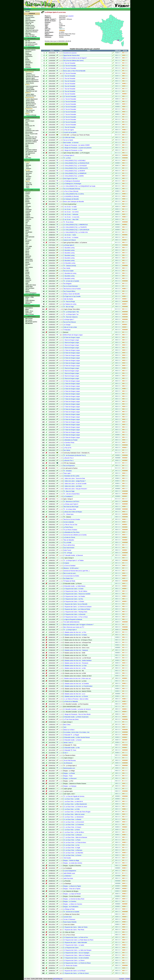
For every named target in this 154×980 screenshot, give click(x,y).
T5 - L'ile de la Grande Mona (71, 494)
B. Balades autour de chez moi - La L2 (74, 694)
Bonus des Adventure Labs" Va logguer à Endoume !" (78, 625)
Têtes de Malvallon (69, 540)
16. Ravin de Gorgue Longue (72, 396)
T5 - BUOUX (67, 445)
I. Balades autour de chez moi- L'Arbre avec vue (77, 678)
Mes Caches (29, 320)
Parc (27, 266)
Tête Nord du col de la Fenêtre (72, 289)
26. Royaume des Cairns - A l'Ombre (74, 602)
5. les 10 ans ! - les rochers (71, 212)
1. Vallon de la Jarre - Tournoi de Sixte (74, 478)
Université (28, 280)
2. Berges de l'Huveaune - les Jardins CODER (76, 145)
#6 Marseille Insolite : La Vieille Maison (74, 586)
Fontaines (28, 229)
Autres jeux (29, 313)
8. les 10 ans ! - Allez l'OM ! (71, 220)
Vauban (28, 282)
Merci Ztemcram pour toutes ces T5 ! (74, 627)
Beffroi (27, 200)
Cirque (27, 221)
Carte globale (30, 88)
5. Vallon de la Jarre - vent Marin (73, 486)
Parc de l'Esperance (69, 466)
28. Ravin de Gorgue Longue (72, 337)
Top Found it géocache (32, 30)
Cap (27, 205)
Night (27, 147)
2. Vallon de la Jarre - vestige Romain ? (74, 481)
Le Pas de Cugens (69, 130)
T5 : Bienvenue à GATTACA (71, 502)
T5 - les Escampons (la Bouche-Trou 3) (74, 455)
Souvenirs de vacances (70, 53)
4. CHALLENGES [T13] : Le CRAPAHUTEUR (76, 163)
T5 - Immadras (67, 471)
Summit (28, 277)
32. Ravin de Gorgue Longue (72, 417)
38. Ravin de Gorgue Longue (72, 432)
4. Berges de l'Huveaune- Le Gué (73, 150)
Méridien (28, 258)
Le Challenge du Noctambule (72, 181)
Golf (27, 234)
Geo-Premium (29, 16)
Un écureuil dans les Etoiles (71, 576)
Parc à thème (29, 267)
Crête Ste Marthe (68, 299)
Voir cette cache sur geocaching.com (56, 44)
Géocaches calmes (31, 139)
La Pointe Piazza (68, 527)
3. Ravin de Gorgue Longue (71, 348)
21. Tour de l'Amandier (70, 125)
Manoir (27, 251)
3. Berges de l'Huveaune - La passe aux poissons (77, 148)
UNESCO (28, 278)
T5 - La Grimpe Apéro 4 (70, 630)
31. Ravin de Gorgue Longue (72, 414)
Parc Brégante (67, 284)
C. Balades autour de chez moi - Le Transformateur (78, 686)
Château (28, 216)
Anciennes (28, 51)
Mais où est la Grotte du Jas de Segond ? (75, 58)
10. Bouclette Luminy (69, 263)
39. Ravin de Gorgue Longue (72, 435)
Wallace (28, 291)
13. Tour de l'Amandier (70, 104)
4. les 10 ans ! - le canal (70, 209)
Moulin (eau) (29, 259)
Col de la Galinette (69, 522)
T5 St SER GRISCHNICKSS (71, 622)
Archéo (27, 197)
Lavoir (27, 250)
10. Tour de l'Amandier (70, 96)
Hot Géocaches (30, 143)
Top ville (28, 155)
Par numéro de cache (31, 44)
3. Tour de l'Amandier (69, 79)
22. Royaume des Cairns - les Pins (73, 599)
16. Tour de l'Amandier (70, 112)
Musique (28, 264)
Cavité (27, 208)
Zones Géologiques (31, 293)
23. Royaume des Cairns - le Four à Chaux (76, 617)
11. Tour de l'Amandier (70, 99)
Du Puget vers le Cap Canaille (72, 296)
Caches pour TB (30, 126)
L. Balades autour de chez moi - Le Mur (75, 668)
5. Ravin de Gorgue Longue (71, 368)
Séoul (28, 186)
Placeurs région (30, 78)
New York (29, 183)
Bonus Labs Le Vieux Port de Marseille (74, 71)
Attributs (28, 19)
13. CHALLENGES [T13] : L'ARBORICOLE (76, 225)
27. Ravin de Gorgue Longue (72, 407)
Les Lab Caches (30, 17)
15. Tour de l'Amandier (70, 109)
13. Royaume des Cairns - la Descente (74, 614)
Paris (27, 167)
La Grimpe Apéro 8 (69, 245)
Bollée (27, 124)
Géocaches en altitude (32, 140)
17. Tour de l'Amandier (70, 114)
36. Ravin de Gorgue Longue (72, 427)
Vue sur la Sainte (68, 140)
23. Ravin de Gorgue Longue (72, 358)
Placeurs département (32, 80)
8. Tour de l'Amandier (69, 91)
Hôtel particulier (30, 237)
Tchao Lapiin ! (67, 473)
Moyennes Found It (31, 107)
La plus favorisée (30, 27)
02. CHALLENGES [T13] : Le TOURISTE (75, 227)
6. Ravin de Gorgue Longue (71, 371)
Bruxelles (29, 176)
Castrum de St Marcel (70, 240)
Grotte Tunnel (67, 550)
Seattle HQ (29, 184)
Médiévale (28, 256)
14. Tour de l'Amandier (70, 107)
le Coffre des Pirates (69, 137)
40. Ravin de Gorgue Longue (72, 437)
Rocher (27, 274)
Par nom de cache (30, 42)
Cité (27, 222)
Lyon (27, 164)
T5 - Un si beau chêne (70, 509)
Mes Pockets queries (31, 322)
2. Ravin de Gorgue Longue (71, 343)
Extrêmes (28, 61)
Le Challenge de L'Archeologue (72, 184)
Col (26, 224)
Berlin (28, 175)
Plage (27, 270)
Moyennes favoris (31, 96)
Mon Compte (29, 319)
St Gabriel (66, 563)
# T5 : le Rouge (68, 553)
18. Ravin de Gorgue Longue (72, 402)
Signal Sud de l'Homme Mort (71, 55)
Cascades (28, 206)
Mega (27, 145)
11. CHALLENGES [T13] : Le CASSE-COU (76, 232)
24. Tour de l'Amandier (70, 68)
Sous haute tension (69, 548)
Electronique (29, 132)
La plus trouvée (30, 29)
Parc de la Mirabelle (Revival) (72, 189)
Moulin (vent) (29, 261)
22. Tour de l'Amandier (70, 66)
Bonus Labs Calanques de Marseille (74, 202)
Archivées (28, 68)
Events (27, 60)
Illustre (27, 242)
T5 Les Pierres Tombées (70, 530)
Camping (28, 203)
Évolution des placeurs (32, 77)
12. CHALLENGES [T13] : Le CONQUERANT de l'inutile (79, 186)
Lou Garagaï (67, 325)
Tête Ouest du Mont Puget (71, 507)
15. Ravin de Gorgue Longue (72, 394)
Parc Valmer (67, 450)
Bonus (27, 53)
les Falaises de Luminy (70, 304)
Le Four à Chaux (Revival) (71, 191)
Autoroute (28, 198)
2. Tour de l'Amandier (69, 76)
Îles (26, 238)
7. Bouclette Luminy (69, 255)
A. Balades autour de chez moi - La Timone (76, 696)
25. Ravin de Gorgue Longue (72, 363)
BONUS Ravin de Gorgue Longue (73, 335)
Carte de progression (32, 86)
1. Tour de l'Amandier (69, 127)
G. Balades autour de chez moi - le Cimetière (76, 684)
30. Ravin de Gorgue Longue (72, 412)
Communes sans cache (32, 131)
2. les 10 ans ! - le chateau (71, 237)
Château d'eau (29, 218)
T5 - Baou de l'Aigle (69, 491)
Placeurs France (31, 75)
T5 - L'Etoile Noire (68, 514)
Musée (27, 262)
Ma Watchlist (29, 323)
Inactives (28, 66)
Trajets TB (28, 24)
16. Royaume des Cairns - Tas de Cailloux (75, 591)
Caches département (32, 99)
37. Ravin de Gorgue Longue (72, 430)
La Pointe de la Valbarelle (71, 702)
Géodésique (29, 232)
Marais (27, 253)
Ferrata (27, 135)
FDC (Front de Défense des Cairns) (73, 61)
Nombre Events (30, 102)
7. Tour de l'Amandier (69, 89)
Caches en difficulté (31, 37)
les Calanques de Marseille (71, 199)
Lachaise (28, 248)
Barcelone (29, 173)
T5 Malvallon (67, 330)
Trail (27, 156)
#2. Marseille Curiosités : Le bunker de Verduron (77, 709)
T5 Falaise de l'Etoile (69, 581)
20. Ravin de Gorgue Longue (72, 353)
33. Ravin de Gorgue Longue (72, 419)
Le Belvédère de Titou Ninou (71, 532)
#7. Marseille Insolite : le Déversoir (73, 555)
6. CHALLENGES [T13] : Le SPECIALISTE (76, 168)
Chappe (28, 213)
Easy (27, 58)
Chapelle (28, 214)
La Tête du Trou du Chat (70, 525)
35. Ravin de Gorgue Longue (72, 425)
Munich (28, 180)
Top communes (30, 110)
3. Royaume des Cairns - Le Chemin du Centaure (77, 607)
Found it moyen (30, 121)
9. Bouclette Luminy (69, 261)
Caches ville (29, 112)
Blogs (27, 309)
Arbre (27, 195)
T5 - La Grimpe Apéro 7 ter (71, 314)
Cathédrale (29, 210)
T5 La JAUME (67, 543)
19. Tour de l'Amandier (70, 120)
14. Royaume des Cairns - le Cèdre (73, 589)
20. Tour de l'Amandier (70, 122)
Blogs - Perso (29, 311)
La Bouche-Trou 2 (68, 458)
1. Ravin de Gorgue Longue (71, 340)
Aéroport (28, 192)
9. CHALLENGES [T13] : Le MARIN (73, 176)
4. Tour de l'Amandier (69, 81)
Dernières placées (30, 50)
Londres (28, 178)
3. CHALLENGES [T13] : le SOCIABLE (74, 161)
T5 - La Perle (67, 158)
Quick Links (29, 302)
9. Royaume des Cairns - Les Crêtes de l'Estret (77, 609)
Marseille (29, 165)
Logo (27, 299)
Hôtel (27, 235)
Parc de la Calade (68, 271)
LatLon (27, 119)
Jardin (27, 243)
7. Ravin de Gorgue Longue (71, 373)
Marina (27, 254)
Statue (27, 275)
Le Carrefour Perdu (69, 443)
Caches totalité (30, 89)
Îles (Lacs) (28, 240)
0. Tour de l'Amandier (69, 63)
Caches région (30, 94)
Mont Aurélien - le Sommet (71, 143)
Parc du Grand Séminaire (71, 286)
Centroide (28, 211)
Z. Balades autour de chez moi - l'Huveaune (76, 663)
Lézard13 (71, 16)
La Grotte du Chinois (69, 537)
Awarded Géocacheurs (32, 81)
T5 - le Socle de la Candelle (71, 281)
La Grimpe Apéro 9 (69, 155)
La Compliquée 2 (68, 496)
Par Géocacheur (30, 46)
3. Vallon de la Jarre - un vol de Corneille (75, 484)
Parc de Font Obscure (70, 322)
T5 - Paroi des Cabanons (70, 317)
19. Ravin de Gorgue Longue (72, 404)
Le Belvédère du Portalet (70, 440)
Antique (28, 194)
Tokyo (28, 188)
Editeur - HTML (30, 297)
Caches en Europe (31, 115)
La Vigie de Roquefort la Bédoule (73, 619)
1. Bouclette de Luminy (70, 273)
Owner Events (30, 83)
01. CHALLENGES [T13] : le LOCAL (74, 194)
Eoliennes (28, 226)
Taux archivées (30, 105)
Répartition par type (32, 91)
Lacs (27, 245)
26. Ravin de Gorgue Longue (72, 366)
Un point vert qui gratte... (70, 132)
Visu (27, 123)
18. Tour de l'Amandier (70, 117)
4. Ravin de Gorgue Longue (71, 345)
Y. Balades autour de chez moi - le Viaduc (75, 635)
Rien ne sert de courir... (70, 573)
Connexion (28, 9)
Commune (28, 129)
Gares (27, 230)
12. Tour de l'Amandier (70, 102)
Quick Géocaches (30, 21)
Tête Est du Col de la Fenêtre (72, 519)
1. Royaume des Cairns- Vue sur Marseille (75, 604)
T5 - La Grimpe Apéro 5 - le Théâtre (73, 561)
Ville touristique (30, 288)
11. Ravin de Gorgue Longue (72, 384)
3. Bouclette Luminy (69, 278)
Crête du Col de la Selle (70, 327)
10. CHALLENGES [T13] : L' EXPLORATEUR (76, 230)
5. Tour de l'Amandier (69, 84)
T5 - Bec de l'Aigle (68, 307)
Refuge (27, 272)
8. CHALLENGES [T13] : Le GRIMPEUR (75, 173)
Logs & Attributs (30, 300)
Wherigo (28, 64)
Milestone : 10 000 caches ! (71, 568)
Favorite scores (30, 25)
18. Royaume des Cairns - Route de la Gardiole (77, 594)
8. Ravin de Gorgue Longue (71, 376)
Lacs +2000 (29, 246)
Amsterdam (29, 172)
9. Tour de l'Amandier (69, 94)
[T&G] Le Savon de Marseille (71, 294)
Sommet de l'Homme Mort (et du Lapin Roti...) (76, 571)
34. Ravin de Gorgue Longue (72, 422)
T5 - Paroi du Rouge (69, 302)
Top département (30, 153)
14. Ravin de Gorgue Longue (72, 391)
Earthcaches (29, 56)
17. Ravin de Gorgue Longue (72, 399)
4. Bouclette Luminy (69, 248)
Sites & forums (30, 314)
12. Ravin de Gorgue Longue (72, 386)
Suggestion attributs (31, 150)
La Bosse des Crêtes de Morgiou (73, 512)
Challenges (29, 55)
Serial (27, 148)
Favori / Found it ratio (31, 134)
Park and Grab (29, 22)
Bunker (27, 202)
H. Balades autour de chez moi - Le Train (75, 666)
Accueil (28, 11)
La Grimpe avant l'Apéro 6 (71, 504)
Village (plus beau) (31, 285)
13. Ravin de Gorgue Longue (72, 389)
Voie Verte (28, 158)
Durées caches (30, 101)
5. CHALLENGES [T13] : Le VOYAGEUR (75, 166)
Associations (29, 308)
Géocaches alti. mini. (31, 137)
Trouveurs (29, 73)
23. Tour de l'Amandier (70, 73)
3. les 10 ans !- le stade (70, 207)
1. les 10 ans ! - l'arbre (70, 235)
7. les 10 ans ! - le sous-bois (71, 217)
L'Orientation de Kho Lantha (71, 476)
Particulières (29, 63)
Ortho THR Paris (30, 35)
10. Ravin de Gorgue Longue (72, 381)
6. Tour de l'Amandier (69, 86)
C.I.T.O (27, 127)
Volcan (27, 290)
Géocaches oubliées (31, 142)
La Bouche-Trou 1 (68, 461)
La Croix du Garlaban (69, 566)
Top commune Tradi (31, 151)
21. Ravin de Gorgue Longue (72, 350)
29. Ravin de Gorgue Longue (72, 409)
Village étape (29, 287)
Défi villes (28, 33)
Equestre (28, 227)
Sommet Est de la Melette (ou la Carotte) (75, 535)
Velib (27, 283)
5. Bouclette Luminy (69, 250)
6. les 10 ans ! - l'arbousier (71, 214)
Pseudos (28, 304)
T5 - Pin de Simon (68, 222)
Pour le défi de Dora (69, 545)
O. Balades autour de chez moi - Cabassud (76, 650)
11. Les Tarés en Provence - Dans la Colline (76, 699)
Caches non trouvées (31, 32)
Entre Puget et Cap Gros (70, 179)
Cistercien (28, 219)
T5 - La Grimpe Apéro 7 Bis (71, 312)
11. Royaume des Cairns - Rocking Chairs (75, 612)
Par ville (28, 41)
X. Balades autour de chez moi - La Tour (75, 632)
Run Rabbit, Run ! (68, 578)
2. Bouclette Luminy (69, 276)
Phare (27, 269)
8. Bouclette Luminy (69, 258)
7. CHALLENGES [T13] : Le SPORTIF (74, 171)
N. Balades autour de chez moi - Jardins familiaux (77, 660)
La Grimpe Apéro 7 (69, 320)
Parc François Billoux (69, 291)
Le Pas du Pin (67, 448)
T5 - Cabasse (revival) (70, 266)
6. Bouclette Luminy (69, 253)
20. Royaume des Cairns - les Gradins (74, 596)
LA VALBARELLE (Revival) (71, 196)
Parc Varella (67, 268)
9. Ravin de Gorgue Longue (71, 378)
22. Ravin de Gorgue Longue (72, 355)
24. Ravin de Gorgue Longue (72, 361)
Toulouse (29, 168)
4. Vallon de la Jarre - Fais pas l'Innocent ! (75, 489)
